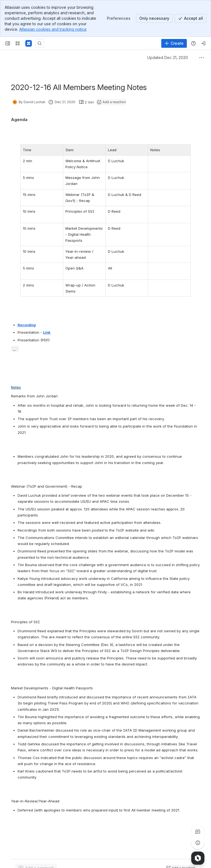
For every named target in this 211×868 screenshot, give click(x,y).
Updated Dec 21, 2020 (168, 57)
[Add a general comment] (36, 862)
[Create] (174, 43)
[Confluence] (29, 43)
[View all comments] (198, 832)
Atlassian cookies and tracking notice (53, 29)
